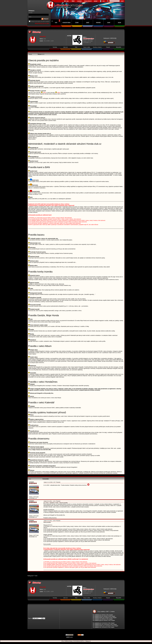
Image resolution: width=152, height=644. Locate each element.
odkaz (44, 93)
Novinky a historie (97, 47)
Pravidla (43, 36)
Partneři (108, 47)
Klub (45, 39)
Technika (55, 47)
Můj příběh (119, 47)
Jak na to (65, 47)
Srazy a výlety (87, 47)
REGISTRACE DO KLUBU (42, 24)
